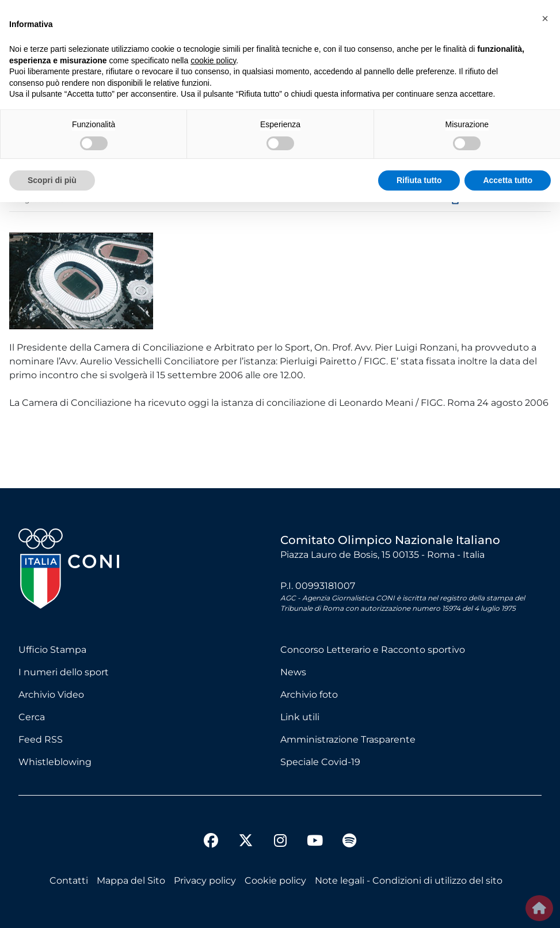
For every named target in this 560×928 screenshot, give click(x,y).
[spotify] (349, 842)
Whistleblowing (55, 762)
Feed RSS (41, 739)
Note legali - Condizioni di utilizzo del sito (409, 881)
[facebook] (211, 842)
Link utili (300, 717)
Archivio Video (51, 695)
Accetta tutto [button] (508, 180)
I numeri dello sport (64, 672)
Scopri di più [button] (52, 180)
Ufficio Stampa (52, 650)
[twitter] (246, 831)
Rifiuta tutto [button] (419, 180)
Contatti (69, 881)
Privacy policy (205, 881)
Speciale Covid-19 (320, 762)
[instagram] (280, 842)
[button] (545, 18)
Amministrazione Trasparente (348, 739)
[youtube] (315, 842)
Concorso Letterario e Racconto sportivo (373, 650)
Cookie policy (275, 881)
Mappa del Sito (131, 881)
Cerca (32, 717)
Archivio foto (309, 695)
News (293, 672)
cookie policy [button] (213, 60)
